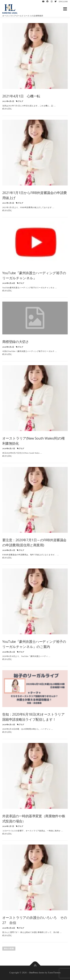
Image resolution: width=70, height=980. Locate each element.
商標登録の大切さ (16, 342)
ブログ (20, 101)
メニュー (65, 9)
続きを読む (7, 109)
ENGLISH (63, 2)
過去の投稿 (9, 949)
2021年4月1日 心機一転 (21, 96)
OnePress (34, 973)
